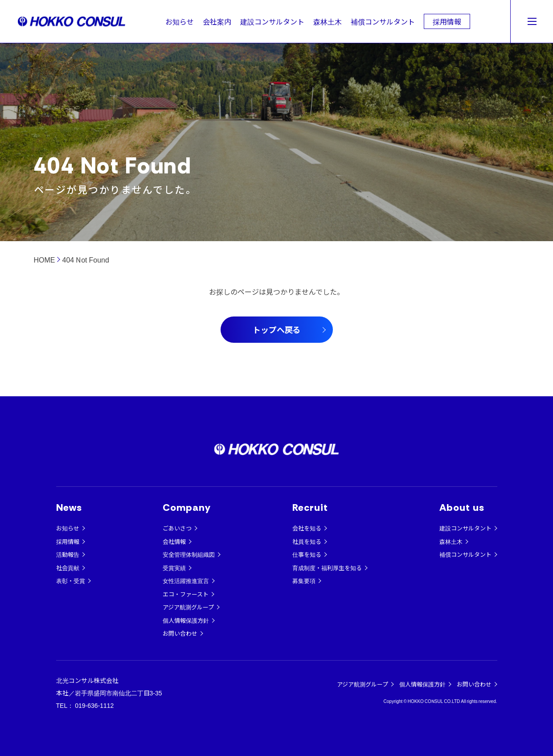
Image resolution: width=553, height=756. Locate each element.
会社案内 (217, 21)
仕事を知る (307, 554)
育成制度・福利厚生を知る (327, 568)
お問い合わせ (180, 633)
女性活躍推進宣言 (186, 581)
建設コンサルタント (272, 21)
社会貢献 (68, 568)
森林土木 (328, 21)
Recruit (310, 507)
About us (462, 507)
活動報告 (68, 554)
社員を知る (307, 541)
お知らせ (180, 21)
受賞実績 (174, 568)
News (69, 507)
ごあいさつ (177, 528)
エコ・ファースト (186, 594)
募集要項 (304, 581)
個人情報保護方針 (186, 620)
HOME (45, 259)
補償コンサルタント (383, 21)
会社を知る (307, 528)
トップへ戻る (277, 329)
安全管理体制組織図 (189, 554)
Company (187, 507)
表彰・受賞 (71, 581)
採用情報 (447, 21)
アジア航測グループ (188, 607)
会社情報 (174, 541)
